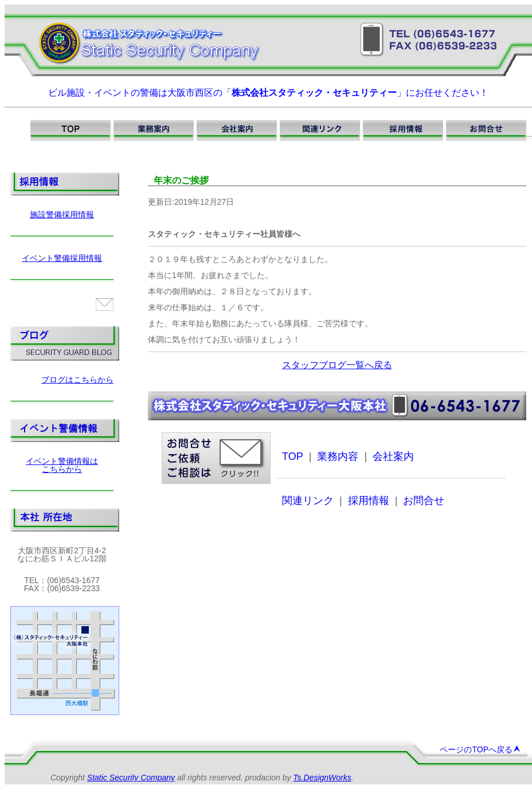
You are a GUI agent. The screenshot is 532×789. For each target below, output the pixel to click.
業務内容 (338, 456)
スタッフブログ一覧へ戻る (337, 365)
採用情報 (369, 501)
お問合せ (424, 501)
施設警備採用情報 (62, 214)
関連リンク (308, 501)
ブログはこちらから (77, 380)
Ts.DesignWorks (322, 778)
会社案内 (393, 456)
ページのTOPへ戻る (480, 749)
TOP (293, 456)
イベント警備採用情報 (62, 258)
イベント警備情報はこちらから (62, 465)
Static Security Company (131, 778)
